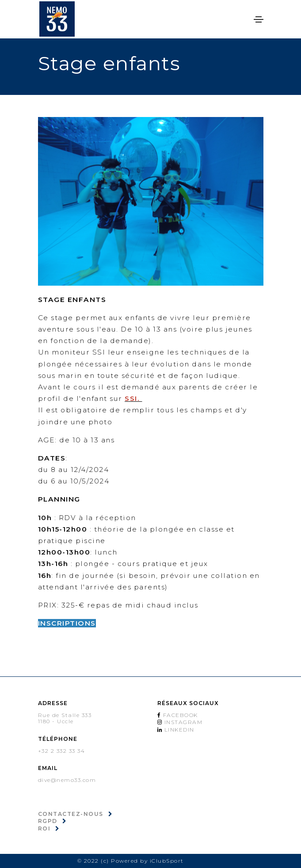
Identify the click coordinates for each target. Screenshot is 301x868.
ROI (44, 828)
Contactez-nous (71, 814)
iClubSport (167, 861)
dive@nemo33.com (67, 780)
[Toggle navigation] (259, 19)
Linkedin (178, 730)
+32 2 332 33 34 (62, 751)
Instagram (182, 722)
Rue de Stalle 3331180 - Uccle (65, 718)
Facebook (179, 715)
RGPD (48, 821)
